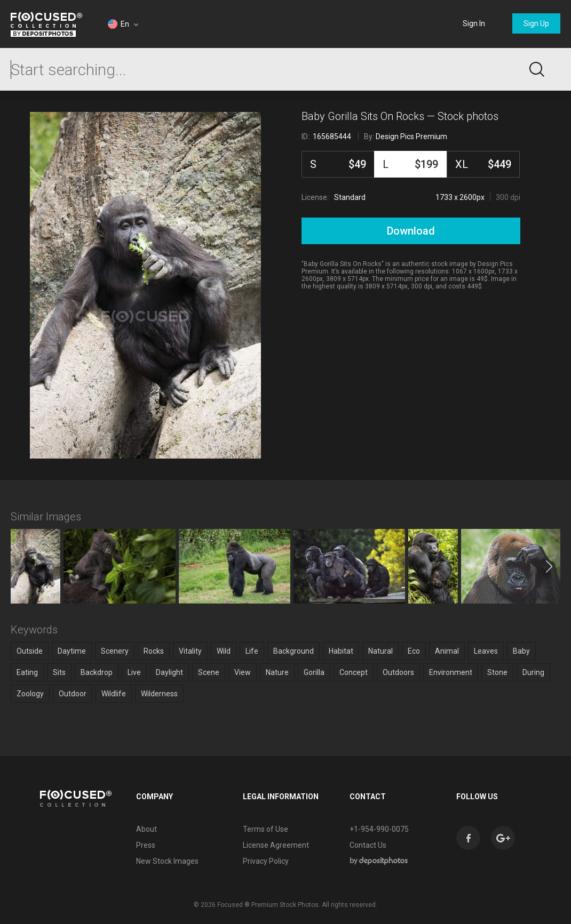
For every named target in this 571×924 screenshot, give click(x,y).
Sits (59, 672)
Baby (521, 651)
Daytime (72, 651)
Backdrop (97, 672)
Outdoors (398, 672)
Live (134, 672)
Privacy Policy (266, 861)
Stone (497, 672)
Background (294, 651)
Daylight (169, 672)
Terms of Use (265, 829)
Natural (380, 651)
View (243, 672)
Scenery (115, 651)
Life (252, 651)
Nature (277, 672)
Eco (414, 651)
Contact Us (368, 845)
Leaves (486, 651)
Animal (447, 651)
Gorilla (314, 672)
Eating (27, 672)
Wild (224, 651)
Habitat (341, 651)
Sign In (474, 23)
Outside (30, 651)
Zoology (30, 694)
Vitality (190, 651)
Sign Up (536, 23)
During (533, 672)
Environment (451, 672)
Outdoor (73, 694)
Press (146, 845)
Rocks (154, 651)
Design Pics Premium (411, 136)
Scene (209, 672)
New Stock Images (167, 861)
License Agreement (276, 845)
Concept (354, 672)
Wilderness (159, 694)
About (146, 829)
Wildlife (114, 694)
